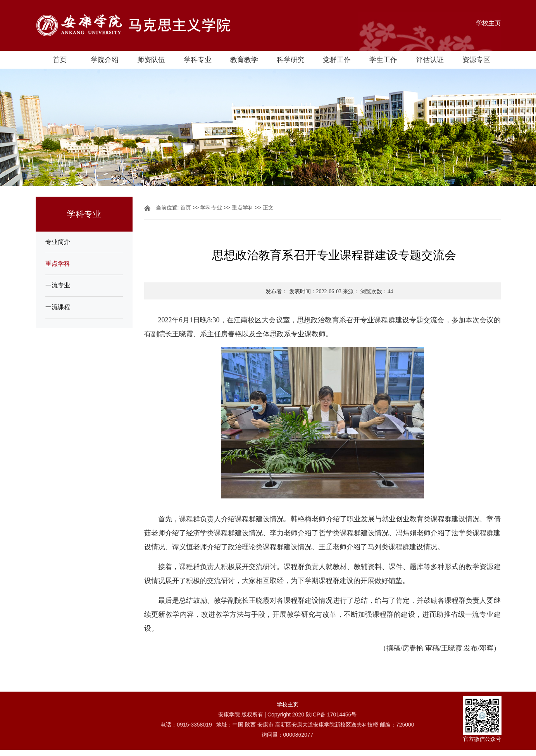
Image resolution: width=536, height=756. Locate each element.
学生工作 (383, 60)
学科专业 (198, 60)
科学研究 (291, 60)
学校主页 (488, 23)
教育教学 (244, 60)
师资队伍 (151, 60)
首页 (60, 60)
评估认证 (430, 60)
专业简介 (58, 242)
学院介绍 (105, 60)
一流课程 (58, 307)
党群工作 (337, 60)
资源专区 (476, 60)
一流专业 (58, 285)
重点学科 (58, 264)
